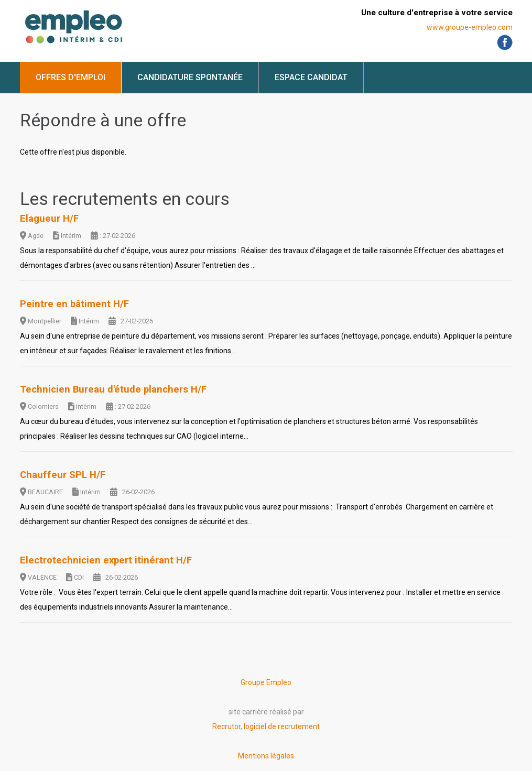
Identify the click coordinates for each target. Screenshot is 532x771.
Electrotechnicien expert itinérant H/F (106, 560)
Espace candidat (311, 77)
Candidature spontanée (190, 77)
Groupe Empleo (266, 682)
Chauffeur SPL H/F (63, 475)
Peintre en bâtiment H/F (74, 304)
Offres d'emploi (70, 77)
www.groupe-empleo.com (470, 27)
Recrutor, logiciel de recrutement (266, 726)
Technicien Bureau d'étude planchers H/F (113, 389)
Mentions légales (266, 756)
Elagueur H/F (49, 219)
